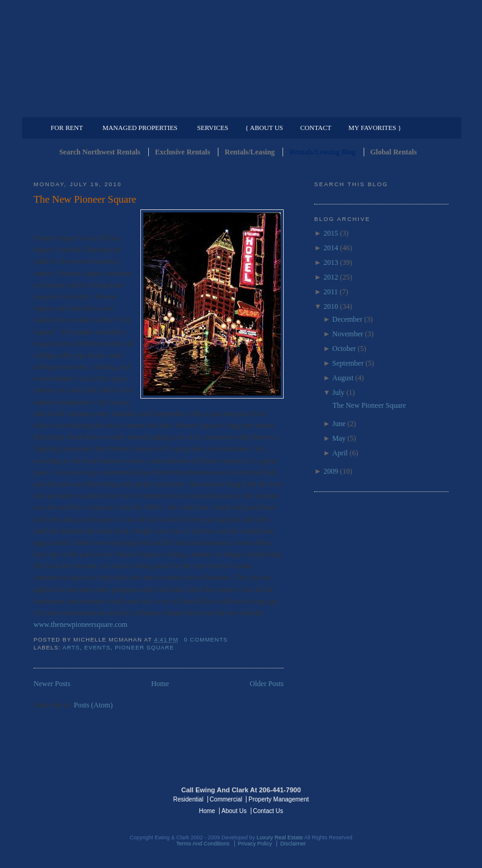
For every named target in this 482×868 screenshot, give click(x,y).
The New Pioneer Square (85, 199)
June (339, 424)
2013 (331, 262)
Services (213, 128)
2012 (331, 277)
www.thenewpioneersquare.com (81, 624)
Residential (188, 799)
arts (72, 648)
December (347, 319)
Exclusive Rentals (182, 152)
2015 (331, 233)
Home (160, 684)
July (339, 392)
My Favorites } (375, 128)
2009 (331, 471)
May (339, 438)
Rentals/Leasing (250, 152)
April (340, 453)
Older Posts (267, 684)
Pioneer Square (144, 648)
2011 (331, 292)
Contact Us (268, 811)
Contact (316, 128)
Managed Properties (140, 128)
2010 (331, 306)
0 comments (206, 640)
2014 (331, 248)
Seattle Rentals (241, 58)
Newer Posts (52, 684)
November (348, 334)
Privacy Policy (255, 844)
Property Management (385, 107)
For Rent (67, 128)
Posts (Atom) (93, 705)
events (97, 648)
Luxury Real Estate (395, 798)
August (343, 378)
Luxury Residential (96, 107)
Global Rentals (394, 152)
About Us (234, 811)
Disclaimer (293, 844)
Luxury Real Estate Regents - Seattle (87, 798)
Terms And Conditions (203, 844)
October (344, 349)
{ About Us (264, 128)
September (348, 363)
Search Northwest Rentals (100, 152)
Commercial (239, 107)
